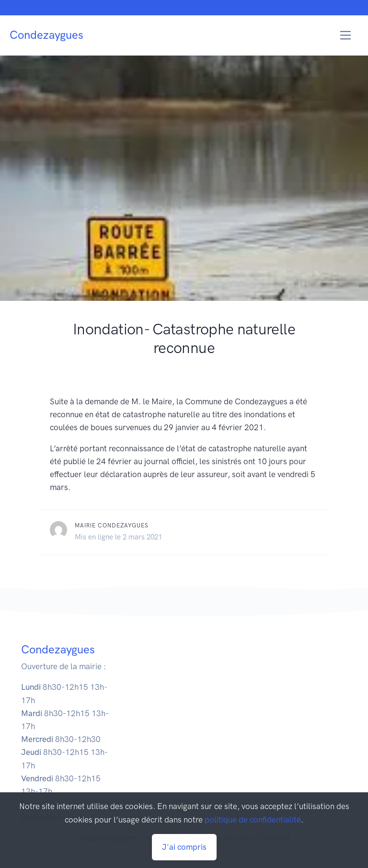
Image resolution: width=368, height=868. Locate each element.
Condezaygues (46, 35)
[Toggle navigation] (346, 35)
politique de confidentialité (253, 820)
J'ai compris (184, 847)
